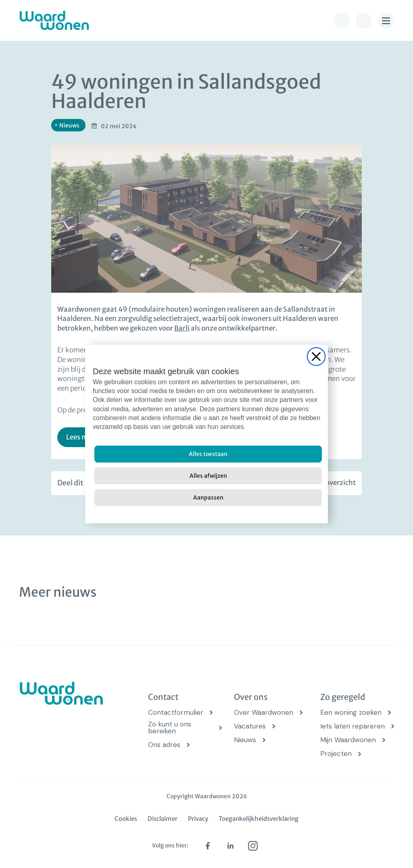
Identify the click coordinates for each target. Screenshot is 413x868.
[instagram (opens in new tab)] (253, 846)
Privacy (198, 819)
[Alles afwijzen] (208, 476)
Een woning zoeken (351, 713)
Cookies (126, 819)
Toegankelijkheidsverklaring (259, 819)
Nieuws (245, 740)
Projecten (336, 754)
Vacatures (250, 726)
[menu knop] (386, 21)
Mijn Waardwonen (348, 740)
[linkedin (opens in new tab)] (230, 846)
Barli (182, 328)
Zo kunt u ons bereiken (170, 728)
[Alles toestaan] (208, 454)
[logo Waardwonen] (54, 20)
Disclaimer (163, 819)
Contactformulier (176, 713)
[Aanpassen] (208, 497)
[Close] (316, 356)
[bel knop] (342, 21)
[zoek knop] (364, 21)
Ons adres (164, 745)
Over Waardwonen (264, 713)
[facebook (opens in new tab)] (208, 846)
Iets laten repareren (353, 726)
